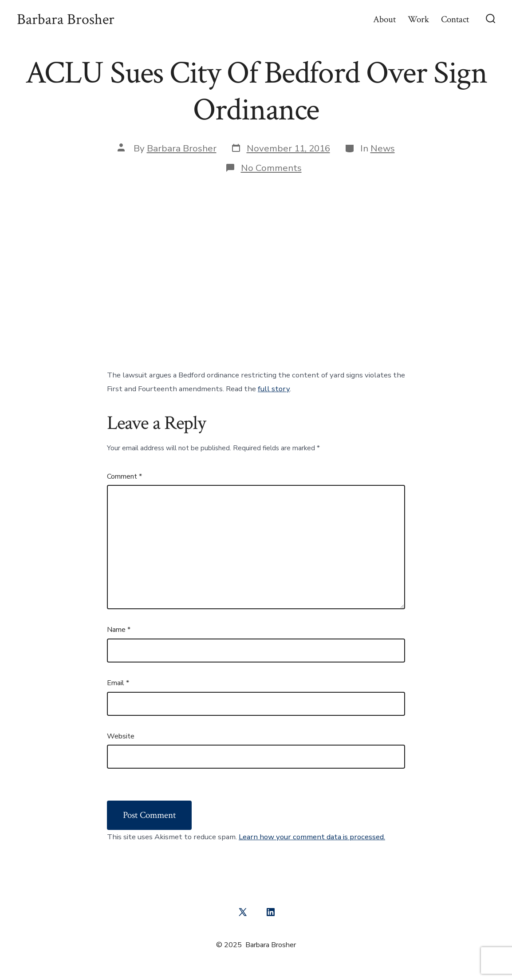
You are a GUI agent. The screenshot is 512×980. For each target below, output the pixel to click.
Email (118, 683)
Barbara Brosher (182, 148)
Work (418, 19)
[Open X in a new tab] (243, 912)
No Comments (271, 168)
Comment (124, 476)
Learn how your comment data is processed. (312, 837)
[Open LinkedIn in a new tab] (271, 912)
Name (119, 630)
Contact (455, 19)
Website (121, 736)
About (384, 19)
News (383, 148)
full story (274, 389)
